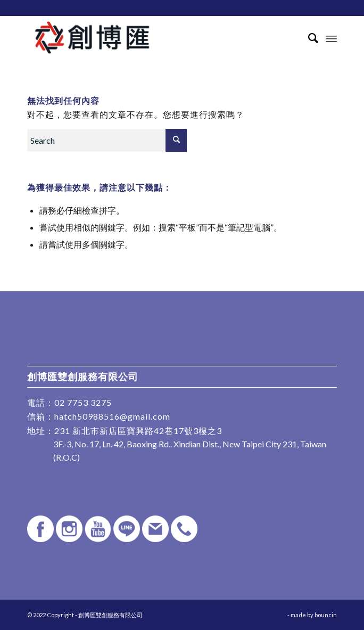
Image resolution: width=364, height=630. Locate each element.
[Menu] (331, 38)
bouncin (326, 615)
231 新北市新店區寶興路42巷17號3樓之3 (138, 431)
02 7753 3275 (83, 402)
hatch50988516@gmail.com (112, 416)
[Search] (308, 38)
